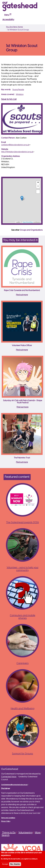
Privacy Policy (6, 821)
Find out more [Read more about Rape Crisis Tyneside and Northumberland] (22, 295)
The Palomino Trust (22, 458)
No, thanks (15, 864)
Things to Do (9, 833)
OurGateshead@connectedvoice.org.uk (15, 785)
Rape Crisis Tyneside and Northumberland (22, 290)
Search (6, 835)
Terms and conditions (8, 818)
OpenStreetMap (28, 222)
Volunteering (25, 833)
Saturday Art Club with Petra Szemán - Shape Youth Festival (23, 402)
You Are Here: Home (14, 27)
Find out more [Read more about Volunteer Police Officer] (22, 350)
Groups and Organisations (31, 230)
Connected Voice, (10, 777)
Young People (18, 90)
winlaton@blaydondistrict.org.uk (16, 145)
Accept (5, 864)
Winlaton (20, 94)
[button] (22, 198)
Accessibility (8, 20)
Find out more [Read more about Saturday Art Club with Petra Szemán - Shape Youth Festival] (22, 407)
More (38, 833)
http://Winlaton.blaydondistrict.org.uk (18, 152)
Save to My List (9, 99)
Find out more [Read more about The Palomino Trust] (22, 462)
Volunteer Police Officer (22, 346)
